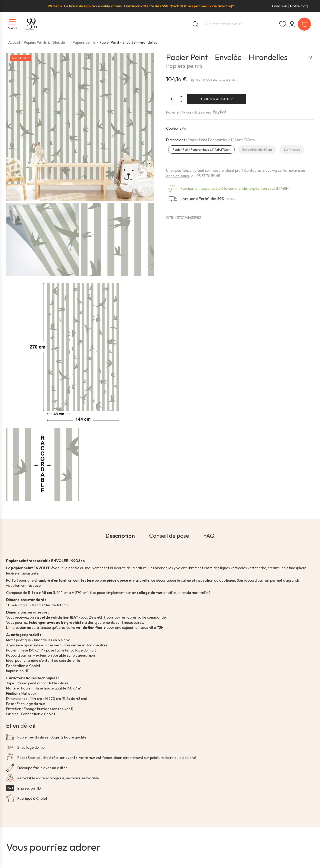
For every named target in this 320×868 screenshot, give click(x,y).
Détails (230, 199)
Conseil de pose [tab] (169, 536)
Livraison (280, 6)
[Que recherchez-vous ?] (233, 24)
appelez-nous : (178, 176)
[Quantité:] (171, 99)
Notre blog (299, 6)
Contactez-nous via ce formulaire (272, 170)
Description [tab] (120, 536)
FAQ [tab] (209, 536)
